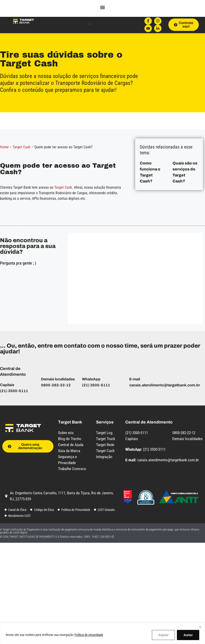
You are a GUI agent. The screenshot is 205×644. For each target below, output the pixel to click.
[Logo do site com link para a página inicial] (23, 21)
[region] (102, 634)
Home (4, 147)
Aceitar (188, 635)
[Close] (200, 627)
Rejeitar (163, 635)
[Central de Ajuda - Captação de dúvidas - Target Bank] (135, 278)
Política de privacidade (89, 635)
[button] (90, 24)
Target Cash (22, 147)
